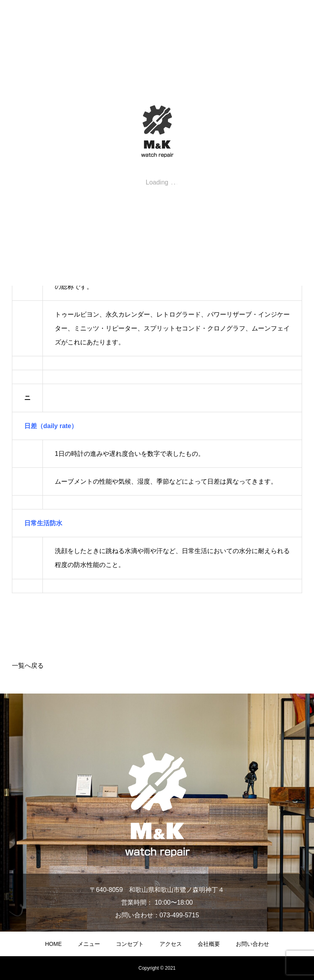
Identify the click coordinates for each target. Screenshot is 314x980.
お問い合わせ (252, 944)
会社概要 (209, 944)
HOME (54, 944)
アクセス (171, 944)
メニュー (89, 944)
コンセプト (130, 944)
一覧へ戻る (28, 666)
